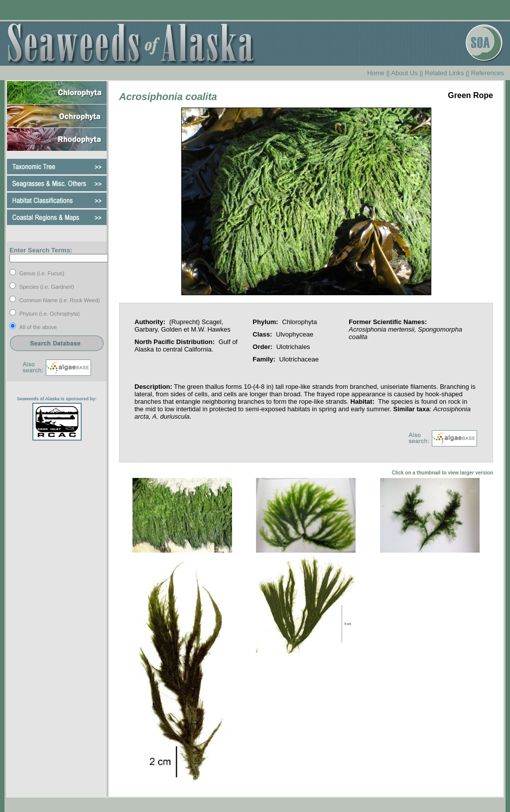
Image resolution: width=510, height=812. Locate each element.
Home (376, 73)
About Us (404, 73)
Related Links (445, 73)
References (488, 73)
